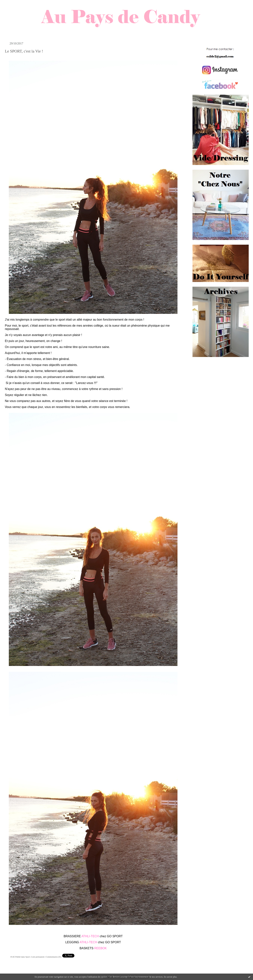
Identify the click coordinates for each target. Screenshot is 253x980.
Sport (28, 957)
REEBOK (101, 948)
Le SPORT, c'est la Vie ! (24, 51)
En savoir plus (170, 977)
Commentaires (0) (53, 957)
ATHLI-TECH (90, 936)
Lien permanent (38, 957)
